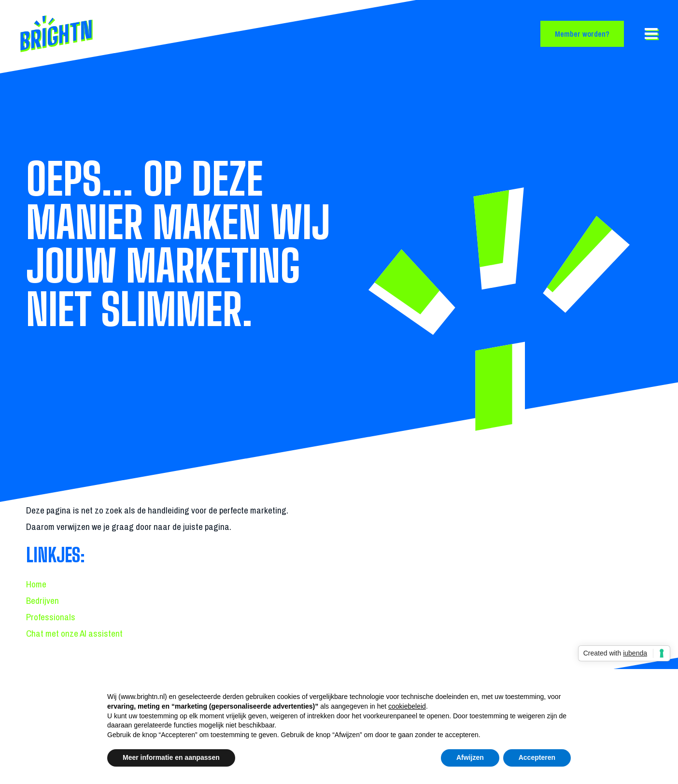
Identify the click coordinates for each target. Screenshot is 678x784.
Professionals (51, 617)
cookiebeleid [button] (407, 706)
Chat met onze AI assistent (74, 633)
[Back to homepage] (92, 34)
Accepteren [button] (537, 757)
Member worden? (582, 34)
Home (36, 584)
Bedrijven (42, 600)
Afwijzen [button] (470, 757)
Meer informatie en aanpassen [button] (171, 757)
